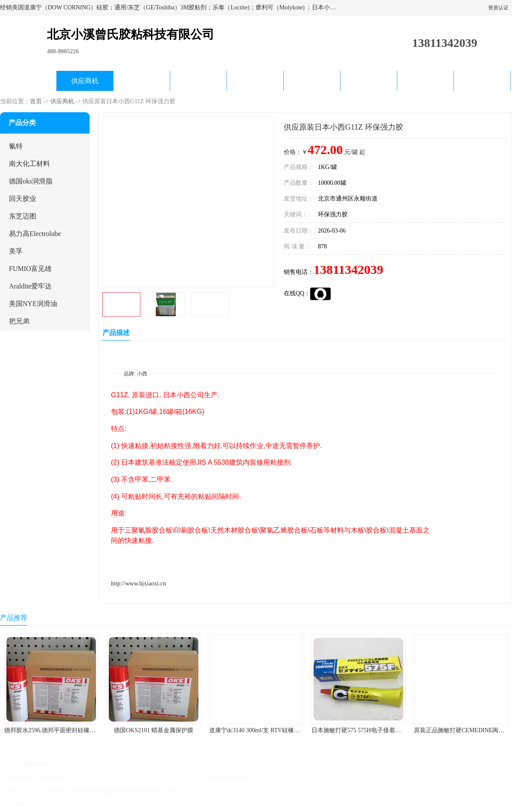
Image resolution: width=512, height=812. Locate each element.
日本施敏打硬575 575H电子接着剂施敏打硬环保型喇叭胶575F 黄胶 (399, 730)
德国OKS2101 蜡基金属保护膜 (154, 730)
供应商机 (85, 81)
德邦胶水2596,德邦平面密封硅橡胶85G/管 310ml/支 (71, 730)
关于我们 (198, 81)
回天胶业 (23, 199)
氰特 (16, 146)
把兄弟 (19, 321)
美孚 (16, 251)
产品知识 (312, 81)
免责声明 (83, 805)
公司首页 (28, 81)
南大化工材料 (29, 164)
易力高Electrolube (35, 234)
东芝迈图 (23, 216)
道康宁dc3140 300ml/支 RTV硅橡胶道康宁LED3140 (275, 730)
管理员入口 (112, 805)
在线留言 (425, 81)
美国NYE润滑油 (33, 304)
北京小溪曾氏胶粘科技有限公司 (167, 778)
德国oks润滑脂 (31, 181)
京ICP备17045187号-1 (96, 778)
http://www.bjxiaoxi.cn (138, 584)
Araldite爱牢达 (30, 286)
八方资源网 (55, 805)
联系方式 (482, 81)
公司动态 (255, 81)
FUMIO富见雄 (30, 269)
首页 (36, 101)
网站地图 (140, 805)
